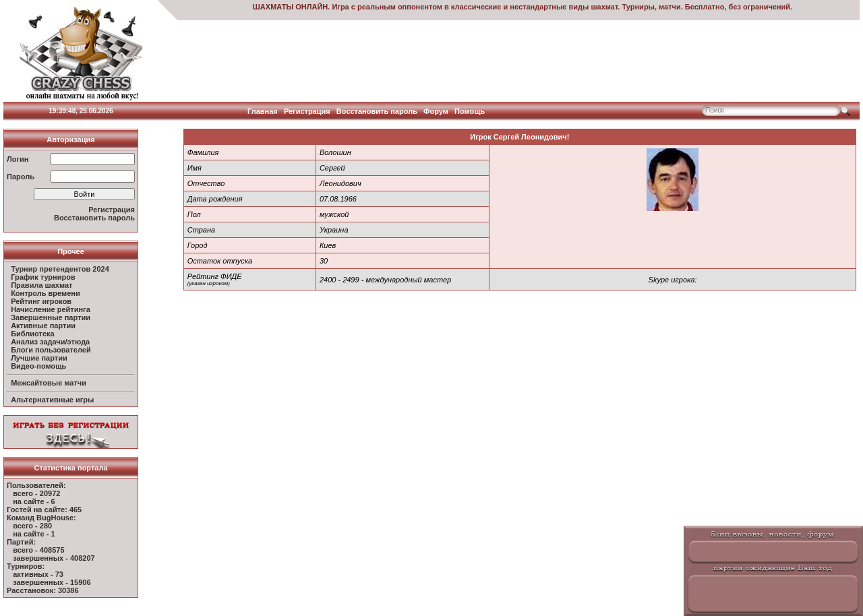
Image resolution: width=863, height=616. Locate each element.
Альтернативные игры (52, 400)
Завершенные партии (51, 317)
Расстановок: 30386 (43, 590)
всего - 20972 (36, 493)
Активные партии (43, 326)
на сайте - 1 (34, 534)
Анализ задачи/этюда (50, 342)
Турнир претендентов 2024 (60, 269)
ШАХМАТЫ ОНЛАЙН (290, 7)
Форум (436, 111)
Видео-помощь (38, 366)
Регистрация (307, 111)
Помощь (470, 111)
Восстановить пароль (377, 111)
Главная (263, 111)
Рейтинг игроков (41, 301)
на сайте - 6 (34, 501)
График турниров (43, 277)
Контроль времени (46, 293)
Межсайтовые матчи (49, 383)
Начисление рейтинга (51, 309)
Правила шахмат (41, 285)
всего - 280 (32, 526)
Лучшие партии (39, 358)
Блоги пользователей (51, 350)
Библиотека (33, 334)
